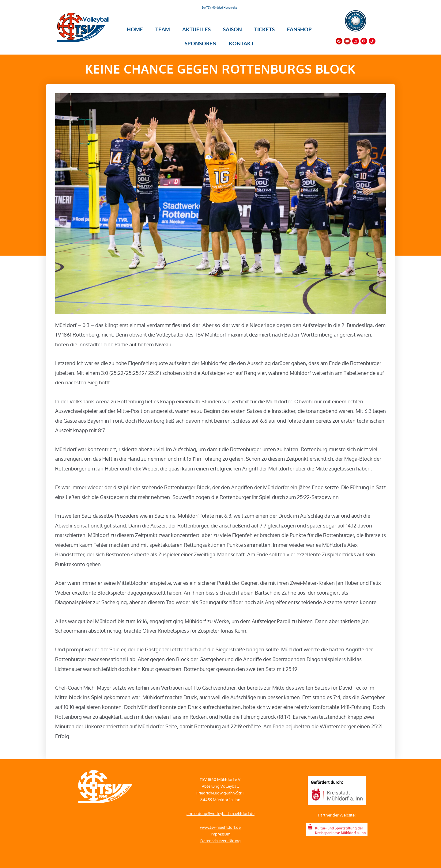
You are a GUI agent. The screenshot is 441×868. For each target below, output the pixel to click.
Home (135, 29)
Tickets (264, 29)
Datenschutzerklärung (221, 841)
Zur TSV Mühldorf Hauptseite (219, 8)
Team (163, 29)
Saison (232, 29)
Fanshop (299, 29)
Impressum (221, 834)
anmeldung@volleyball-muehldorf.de (221, 813)
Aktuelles (196, 29)
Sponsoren (201, 43)
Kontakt (241, 43)
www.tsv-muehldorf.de (220, 827)
